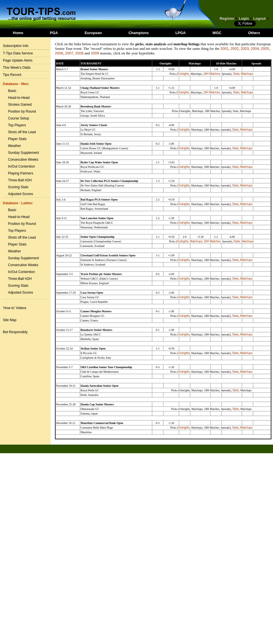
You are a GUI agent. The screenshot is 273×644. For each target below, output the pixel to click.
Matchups (247, 74)
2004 (255, 49)
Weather (14, 146)
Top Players (17, 125)
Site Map (10, 320)
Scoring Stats (18, 187)
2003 (245, 49)
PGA (54, 33)
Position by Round (22, 111)
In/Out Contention (21, 166)
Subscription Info (16, 46)
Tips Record (12, 75)
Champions (139, 33)
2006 (59, 53)
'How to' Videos (15, 308)
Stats (236, 74)
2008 (79, 53)
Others (254, 33)
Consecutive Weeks (23, 160)
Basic (12, 91)
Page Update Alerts (18, 60)
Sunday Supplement (23, 153)
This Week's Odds (17, 68)
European (93, 33)
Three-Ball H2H (20, 180)
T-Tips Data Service (18, 53)
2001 (224, 49)
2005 (265, 49)
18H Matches (212, 74)
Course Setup (18, 118)
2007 (69, 53)
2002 (235, 49)
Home (18, 33)
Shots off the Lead (22, 132)
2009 (95, 53)
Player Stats (17, 139)
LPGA (181, 33)
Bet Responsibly (15, 332)
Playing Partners (21, 173)
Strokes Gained (20, 105)
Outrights (183, 74)
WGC (217, 33)
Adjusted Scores (20, 194)
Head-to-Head (19, 98)
